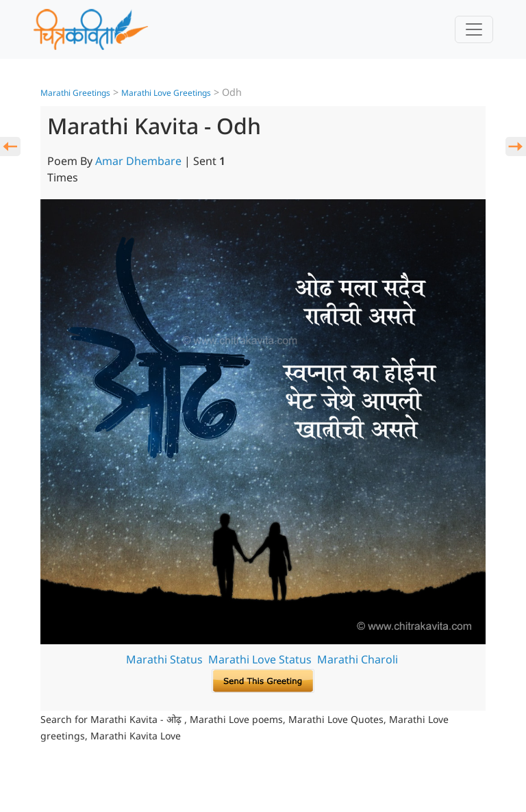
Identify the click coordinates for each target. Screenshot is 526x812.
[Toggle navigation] (474, 29)
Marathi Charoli (358, 659)
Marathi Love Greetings (166, 93)
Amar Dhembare (138, 161)
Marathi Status (164, 659)
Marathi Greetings (75, 93)
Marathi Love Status (260, 659)
